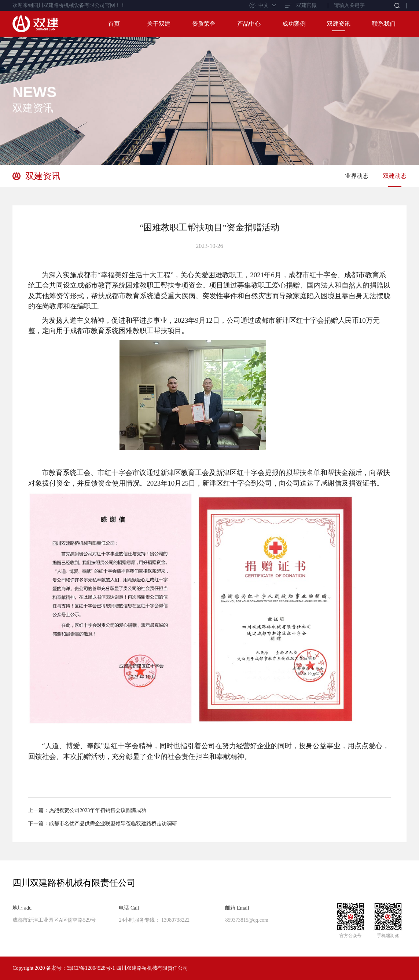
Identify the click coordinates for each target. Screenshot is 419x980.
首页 (114, 24)
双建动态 (395, 176)
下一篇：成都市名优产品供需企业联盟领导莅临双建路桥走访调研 (103, 824)
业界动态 (357, 176)
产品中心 (249, 24)
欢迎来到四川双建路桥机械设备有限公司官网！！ (69, 5)
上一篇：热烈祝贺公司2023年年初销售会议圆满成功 (87, 810)
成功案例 (294, 24)
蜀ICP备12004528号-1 (91, 968)
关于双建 (159, 24)
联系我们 (384, 24)
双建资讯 (339, 24)
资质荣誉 (204, 24)
